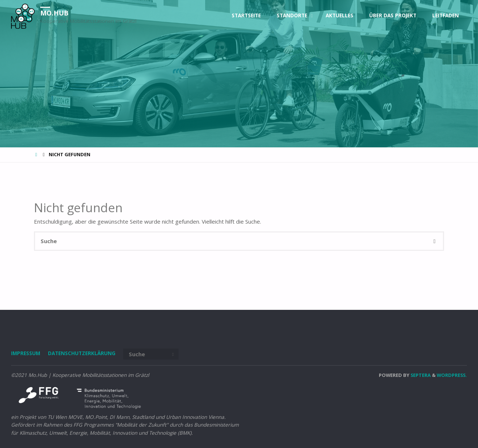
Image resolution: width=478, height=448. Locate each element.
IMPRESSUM (26, 353)
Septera (420, 375)
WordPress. (452, 375)
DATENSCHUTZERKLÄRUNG (82, 353)
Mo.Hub (54, 13)
